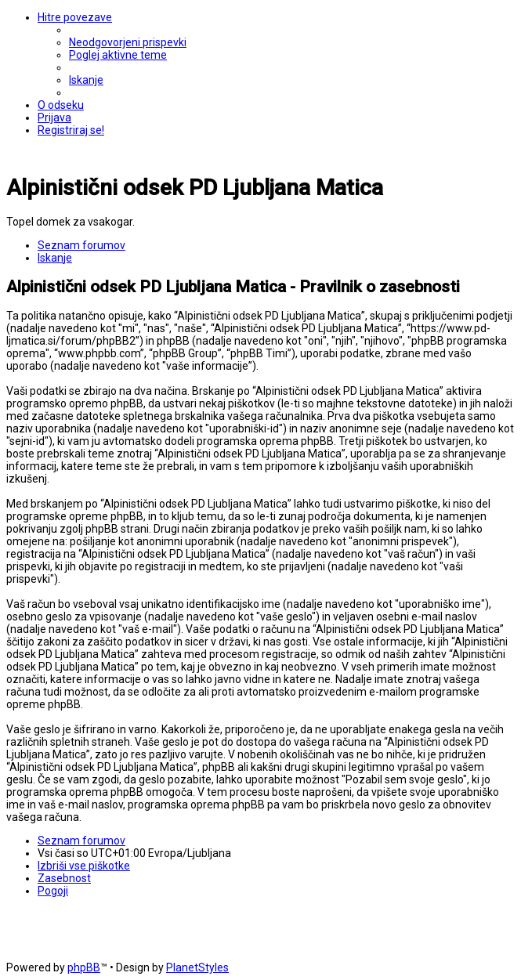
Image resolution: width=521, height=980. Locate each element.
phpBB (84, 967)
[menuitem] (128, 42)
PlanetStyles (197, 967)
